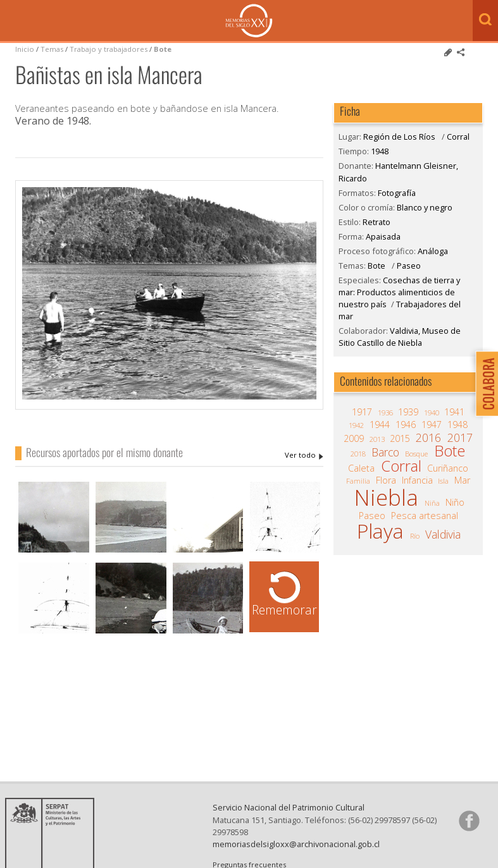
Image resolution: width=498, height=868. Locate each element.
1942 (356, 425)
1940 (432, 413)
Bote (163, 49)
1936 (385, 413)
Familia (358, 481)
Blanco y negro (425, 207)
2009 (354, 439)
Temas (52, 49)
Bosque (416, 454)
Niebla (386, 497)
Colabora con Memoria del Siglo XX (484, 383)
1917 (362, 412)
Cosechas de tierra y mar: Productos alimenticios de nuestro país (399, 292)
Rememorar (284, 610)
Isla (443, 481)
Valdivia (443, 534)
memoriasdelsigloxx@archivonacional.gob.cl (296, 844)
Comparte (461, 52)
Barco (385, 452)
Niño (455, 503)
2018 (358, 454)
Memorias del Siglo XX (249, 21)
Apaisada (383, 236)
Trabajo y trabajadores (109, 49)
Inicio (25, 49)
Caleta (361, 468)
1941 (454, 412)
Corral (458, 137)
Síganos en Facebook (469, 821)
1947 (432, 425)
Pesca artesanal (425, 516)
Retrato (377, 222)
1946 (406, 425)
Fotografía (397, 193)
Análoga (433, 251)
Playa (380, 531)
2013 (377, 439)
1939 (408, 412)
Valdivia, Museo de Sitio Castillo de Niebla (400, 337)
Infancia (417, 480)
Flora (386, 480)
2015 (400, 439)
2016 (428, 437)
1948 (380, 151)
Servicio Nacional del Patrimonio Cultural (289, 807)
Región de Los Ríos (399, 137)
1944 (380, 425)
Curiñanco (448, 468)
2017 (460, 437)
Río (415, 536)
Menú (13, 21)
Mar (462, 480)
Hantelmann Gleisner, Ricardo (304, 455)
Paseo (409, 266)
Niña (432, 503)
